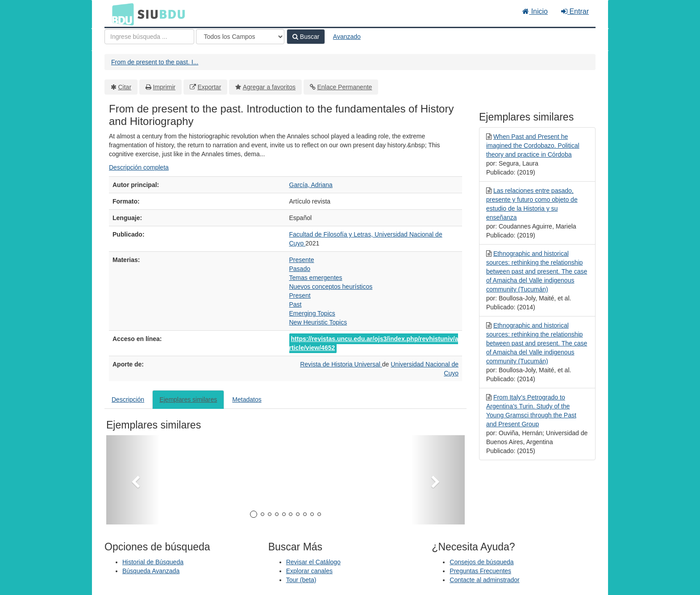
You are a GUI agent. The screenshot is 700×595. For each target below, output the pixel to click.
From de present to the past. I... (155, 62)
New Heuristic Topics (318, 322)
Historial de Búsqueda (153, 562)
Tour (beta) (301, 580)
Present (300, 295)
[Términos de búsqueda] (149, 37)
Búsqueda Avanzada (151, 571)
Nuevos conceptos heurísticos (331, 287)
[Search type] (240, 37)
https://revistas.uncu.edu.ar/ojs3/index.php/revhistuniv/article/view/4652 (374, 343)
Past (296, 304)
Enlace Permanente (344, 87)
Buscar (306, 37)
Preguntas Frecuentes (480, 571)
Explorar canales (309, 571)
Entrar (575, 11)
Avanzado (347, 37)
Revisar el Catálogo (313, 562)
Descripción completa (139, 167)
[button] (133, 480)
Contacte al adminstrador (484, 580)
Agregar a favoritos (269, 87)
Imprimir (164, 87)
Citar (125, 87)
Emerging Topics (312, 313)
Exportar (209, 87)
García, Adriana (311, 185)
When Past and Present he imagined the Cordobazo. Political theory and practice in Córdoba (533, 146)
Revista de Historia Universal (341, 364)
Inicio (535, 11)
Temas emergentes (316, 278)
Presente (302, 260)
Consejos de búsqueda (481, 562)
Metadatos (247, 399)
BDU (121, 14)
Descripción (128, 399)
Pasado (300, 269)
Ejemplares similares (188, 399)
